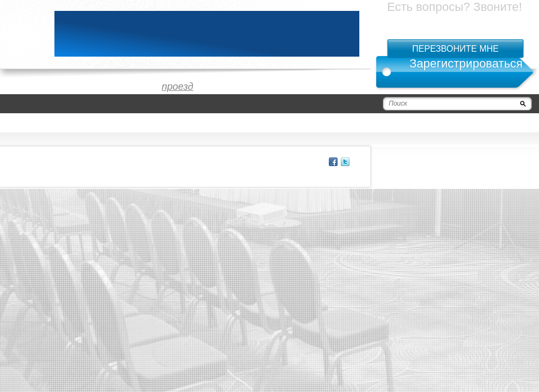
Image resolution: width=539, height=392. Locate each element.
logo (22, 34)
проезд (177, 87)
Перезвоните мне (455, 49)
